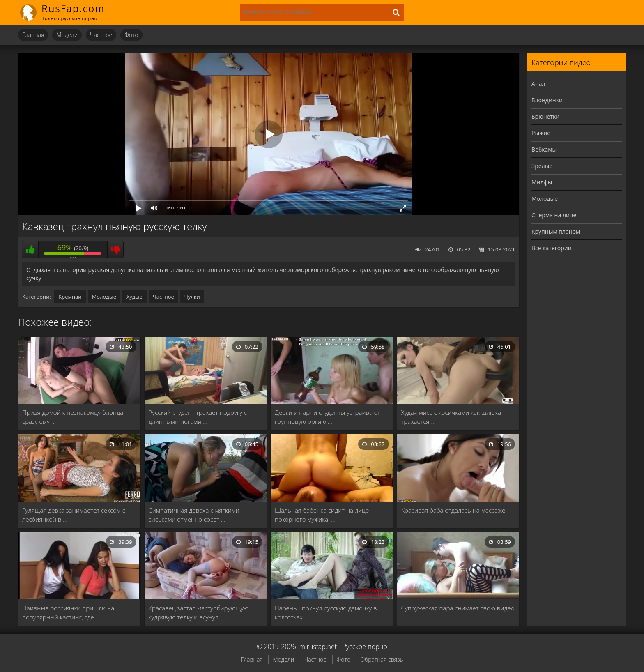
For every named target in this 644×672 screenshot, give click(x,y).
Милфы (542, 182)
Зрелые (542, 166)
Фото (131, 35)
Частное (101, 35)
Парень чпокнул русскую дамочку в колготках (326, 612)
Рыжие (541, 133)
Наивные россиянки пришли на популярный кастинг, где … (68, 612)
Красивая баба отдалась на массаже (453, 510)
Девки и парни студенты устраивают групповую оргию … (328, 417)
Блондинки (547, 100)
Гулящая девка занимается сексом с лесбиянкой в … (74, 515)
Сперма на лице (554, 215)
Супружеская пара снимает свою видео (458, 608)
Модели (67, 35)
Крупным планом (556, 231)
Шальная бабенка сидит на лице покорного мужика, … (322, 515)
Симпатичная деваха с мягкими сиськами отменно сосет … (194, 515)
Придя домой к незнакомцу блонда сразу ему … (73, 417)
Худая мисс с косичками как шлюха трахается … (451, 417)
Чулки (192, 297)
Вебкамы (544, 149)
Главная (33, 35)
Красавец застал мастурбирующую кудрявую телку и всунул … (199, 612)
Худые (135, 297)
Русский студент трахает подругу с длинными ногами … (198, 417)
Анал (538, 84)
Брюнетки (545, 116)
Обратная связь (382, 659)
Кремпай (70, 297)
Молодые (104, 297)
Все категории (552, 248)
